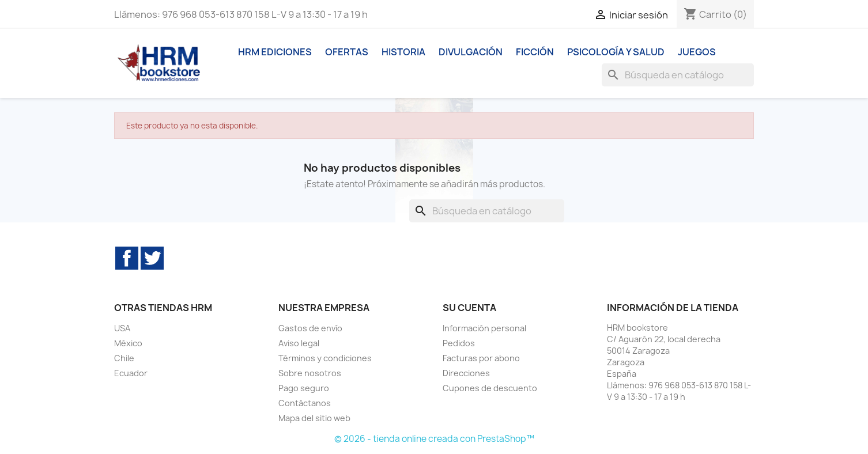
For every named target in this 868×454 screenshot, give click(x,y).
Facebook (127, 258)
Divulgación (471, 52)
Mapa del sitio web (314, 418)
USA (122, 328)
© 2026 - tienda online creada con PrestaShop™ (434, 439)
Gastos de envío (310, 328)
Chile (124, 358)
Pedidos (459, 343)
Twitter (152, 258)
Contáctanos (305, 403)
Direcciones (466, 373)
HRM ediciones (275, 52)
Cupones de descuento (490, 388)
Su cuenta (469, 308)
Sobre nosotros (310, 373)
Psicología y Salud (616, 52)
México (128, 343)
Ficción (535, 52)
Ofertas (347, 52)
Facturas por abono (481, 358)
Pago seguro (304, 388)
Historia (403, 52)
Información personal (484, 328)
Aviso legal (299, 343)
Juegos (697, 52)
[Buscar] (678, 75)
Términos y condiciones (325, 358)
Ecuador (131, 373)
